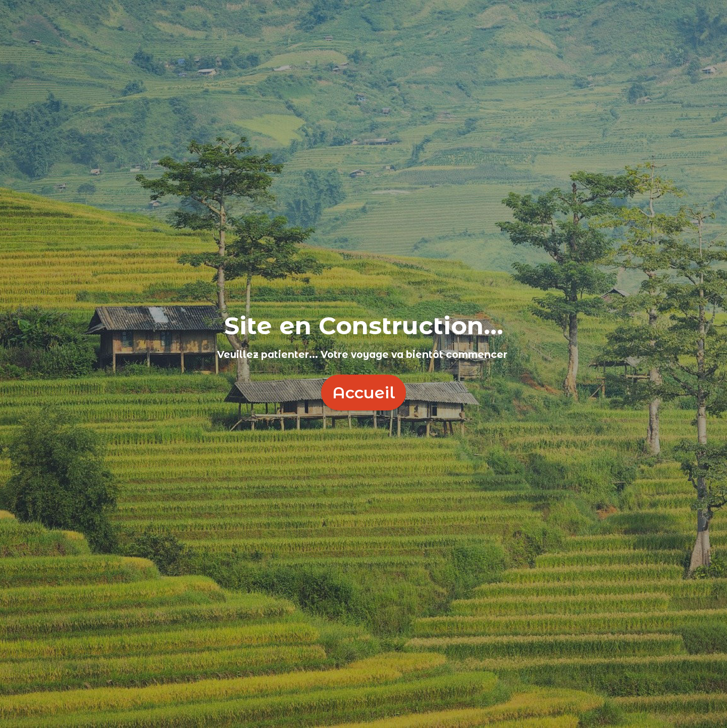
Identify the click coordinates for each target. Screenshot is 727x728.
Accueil (364, 393)
